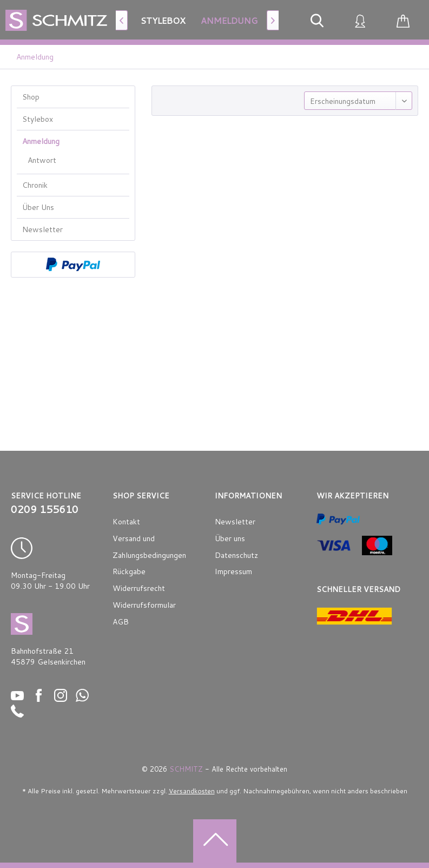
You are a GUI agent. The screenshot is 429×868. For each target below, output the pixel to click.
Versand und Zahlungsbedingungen (149, 547)
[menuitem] (163, 20)
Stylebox (38, 119)
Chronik (35, 185)
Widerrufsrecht (139, 588)
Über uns (230, 538)
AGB (121, 622)
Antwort (42, 160)
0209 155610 (45, 509)
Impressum (233, 571)
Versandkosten (192, 791)
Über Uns (38, 207)
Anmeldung (41, 141)
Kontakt (126, 522)
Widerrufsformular (144, 605)
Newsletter (42, 229)
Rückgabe (129, 571)
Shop (31, 97)
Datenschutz (236, 555)
